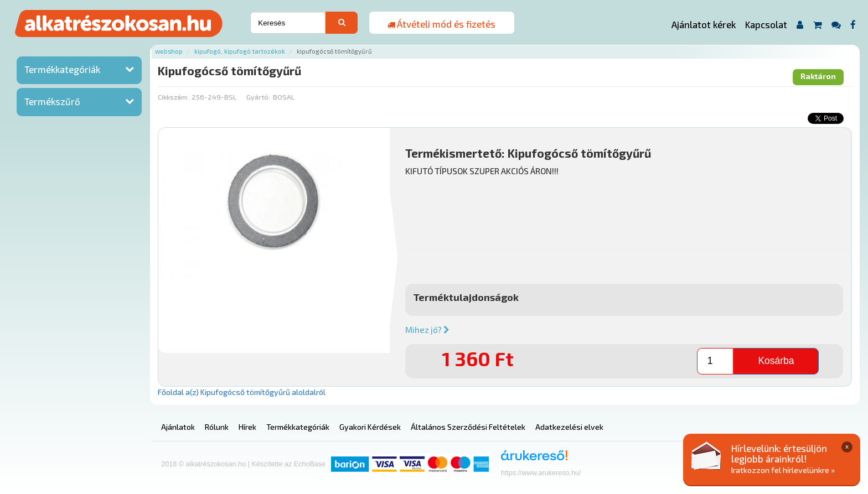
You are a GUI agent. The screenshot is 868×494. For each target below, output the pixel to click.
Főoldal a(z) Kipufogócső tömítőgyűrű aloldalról (242, 392)
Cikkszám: (173, 97)
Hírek (247, 427)
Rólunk (217, 427)
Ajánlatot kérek (704, 24)
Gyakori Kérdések (370, 427)
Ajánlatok (178, 427)
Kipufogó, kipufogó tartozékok (240, 51)
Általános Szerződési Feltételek (468, 427)
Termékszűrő (52, 101)
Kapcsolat (766, 24)
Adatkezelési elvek (569, 427)
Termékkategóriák (62, 69)
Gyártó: (258, 97)
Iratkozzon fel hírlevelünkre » (783, 470)
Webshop (169, 51)
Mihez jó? (427, 330)
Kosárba (776, 361)
